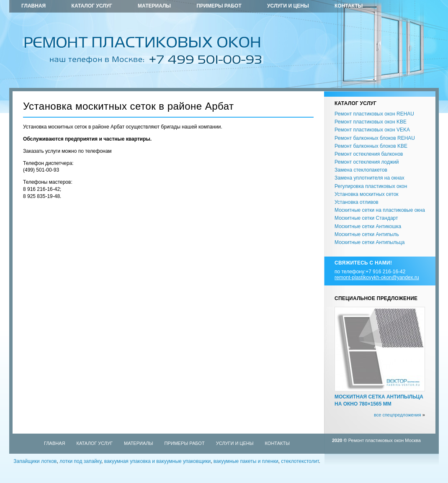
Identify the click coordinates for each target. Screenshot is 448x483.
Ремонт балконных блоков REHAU (375, 138)
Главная (33, 6)
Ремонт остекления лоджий (367, 162)
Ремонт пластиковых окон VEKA (372, 130)
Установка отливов (357, 202)
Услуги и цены (288, 6)
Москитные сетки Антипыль (367, 234)
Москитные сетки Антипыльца (369, 242)
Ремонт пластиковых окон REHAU (374, 114)
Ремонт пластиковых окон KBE (371, 122)
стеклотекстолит (300, 461)
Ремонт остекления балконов (369, 154)
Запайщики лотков (35, 461)
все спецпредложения (398, 415)
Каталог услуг (92, 6)
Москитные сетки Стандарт (366, 218)
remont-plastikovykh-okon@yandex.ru (377, 277)
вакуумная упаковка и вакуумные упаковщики (158, 461)
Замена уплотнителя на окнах (369, 178)
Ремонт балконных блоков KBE (371, 146)
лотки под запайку (80, 461)
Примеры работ (219, 6)
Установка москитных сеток (367, 194)
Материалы (154, 6)
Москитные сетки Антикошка (368, 226)
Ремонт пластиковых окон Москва (385, 440)
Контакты (349, 6)
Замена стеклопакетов (361, 170)
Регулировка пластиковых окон (371, 186)
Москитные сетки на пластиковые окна (380, 210)
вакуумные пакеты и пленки (246, 461)
